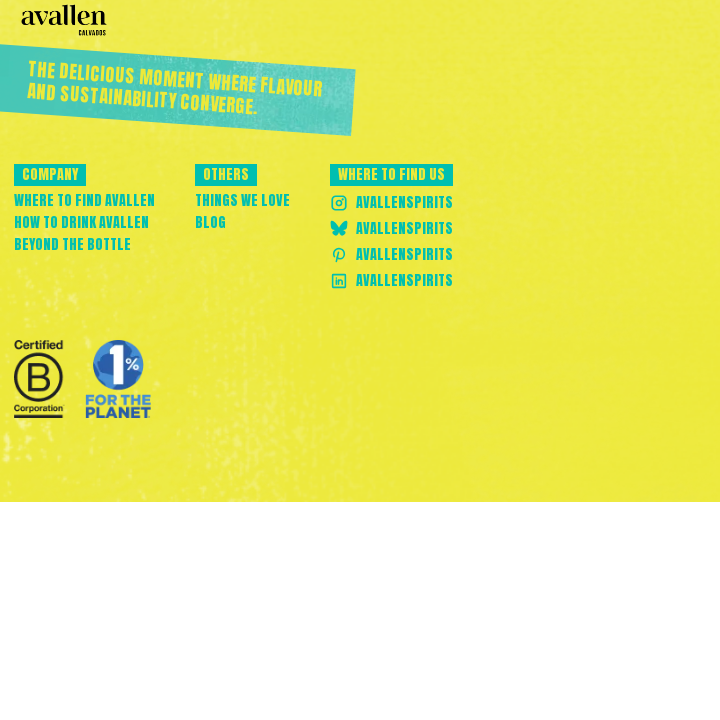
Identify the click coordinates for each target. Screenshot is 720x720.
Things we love (242, 201)
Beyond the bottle (72, 245)
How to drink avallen (81, 223)
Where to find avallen (84, 201)
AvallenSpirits (391, 203)
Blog (210, 223)
